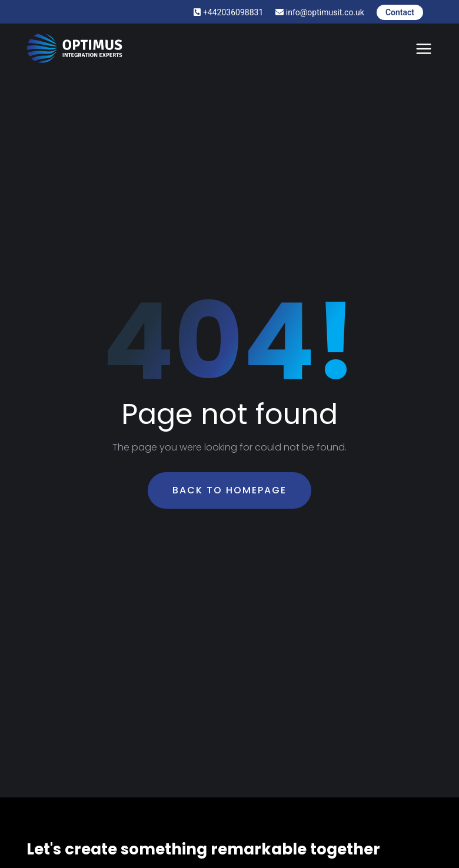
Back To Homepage (229, 490)
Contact (400, 12)
